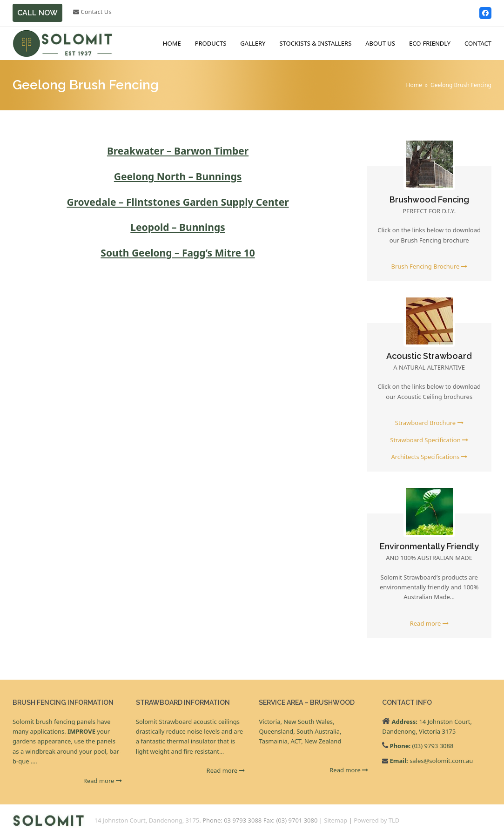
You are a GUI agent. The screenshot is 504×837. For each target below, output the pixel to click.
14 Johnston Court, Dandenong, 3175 (147, 820)
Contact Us (92, 12)
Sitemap (336, 820)
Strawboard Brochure (429, 423)
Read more (429, 623)
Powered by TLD (376, 820)
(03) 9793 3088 (433, 746)
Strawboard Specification (429, 440)
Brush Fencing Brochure (429, 266)
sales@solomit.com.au (441, 761)
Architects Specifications (429, 457)
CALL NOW (37, 13)
